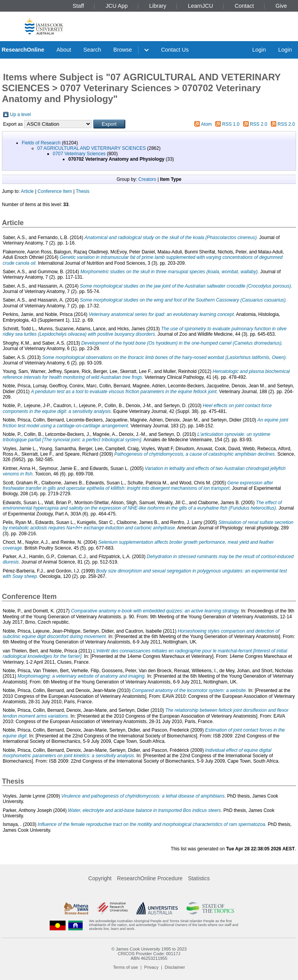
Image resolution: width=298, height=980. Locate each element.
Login (259, 50)
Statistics (199, 878)
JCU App (117, 6)
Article (27, 191)
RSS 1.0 (231, 124)
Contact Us (175, 50)
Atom (206, 124)
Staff (78, 6)
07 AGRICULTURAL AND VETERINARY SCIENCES (92, 148)
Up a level (20, 114)
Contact (244, 6)
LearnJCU (200, 6)
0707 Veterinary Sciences (79, 154)
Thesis (82, 191)
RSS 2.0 (259, 124)
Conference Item (55, 191)
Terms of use (125, 967)
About (64, 50)
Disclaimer (175, 967)
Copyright (100, 878)
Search (92, 50)
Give (281, 6)
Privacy (152, 967)
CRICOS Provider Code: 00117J (149, 954)
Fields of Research (41, 143)
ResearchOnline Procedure (150, 878)
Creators (147, 179)
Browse (123, 50)
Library (158, 6)
